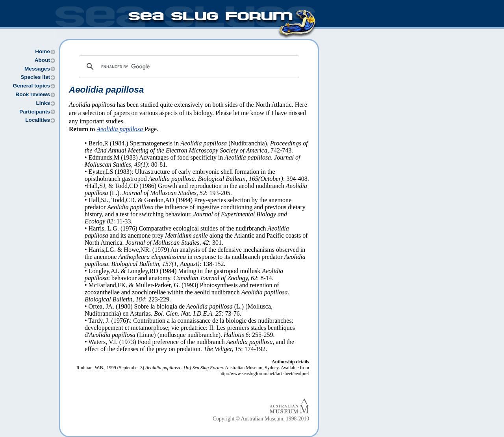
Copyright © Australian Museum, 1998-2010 (261, 419)
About (42, 60)
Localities (38, 120)
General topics (31, 86)
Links (43, 103)
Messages (37, 69)
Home (43, 51)
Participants (35, 112)
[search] (188, 67)
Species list (35, 77)
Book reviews (33, 94)
